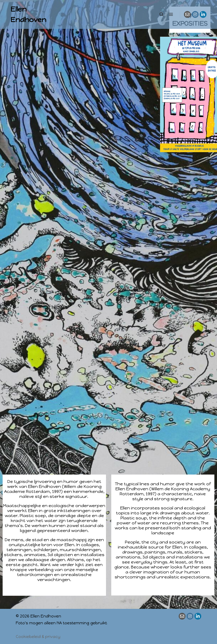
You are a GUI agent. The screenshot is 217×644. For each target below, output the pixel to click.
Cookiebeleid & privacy (38, 637)
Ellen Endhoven (28, 14)
